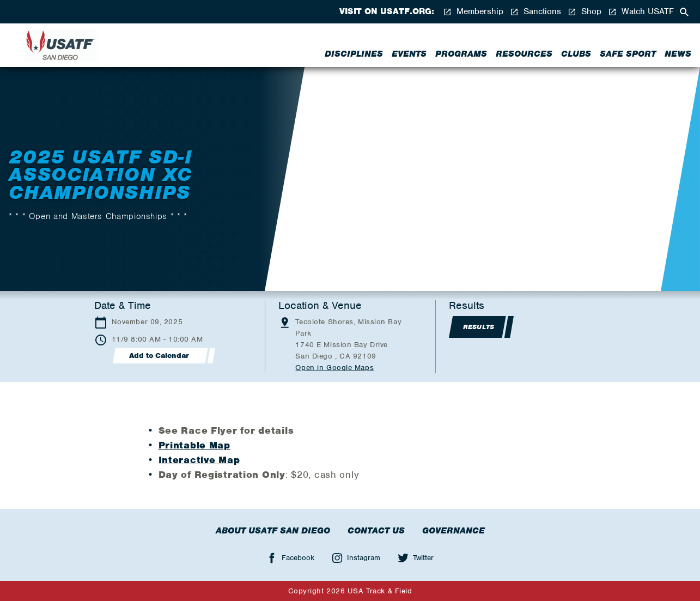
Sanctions (535, 12)
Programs (461, 54)
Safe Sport (628, 54)
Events (409, 54)
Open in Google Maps (334, 368)
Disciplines (354, 54)
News (678, 54)
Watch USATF (641, 12)
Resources (524, 54)
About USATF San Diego (273, 531)
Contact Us (376, 531)
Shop (585, 12)
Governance (454, 531)
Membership (473, 12)
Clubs (576, 54)
